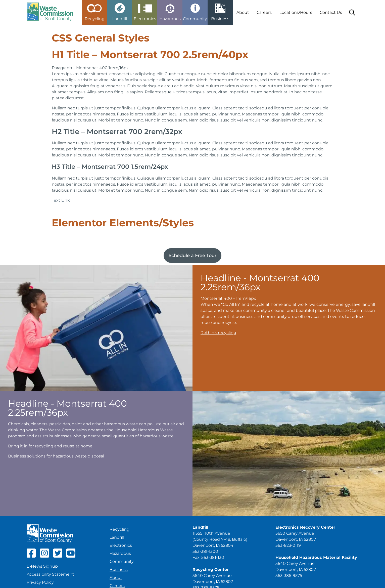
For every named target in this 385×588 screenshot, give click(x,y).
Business (119, 570)
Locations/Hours (296, 12)
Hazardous (120, 553)
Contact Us (331, 12)
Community (122, 561)
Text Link (61, 200)
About (243, 12)
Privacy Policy (40, 582)
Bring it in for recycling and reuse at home (50, 446)
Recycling (119, 529)
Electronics (121, 545)
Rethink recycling (218, 333)
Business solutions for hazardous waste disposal (56, 456)
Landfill (117, 537)
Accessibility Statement (50, 574)
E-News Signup (42, 566)
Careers (264, 12)
